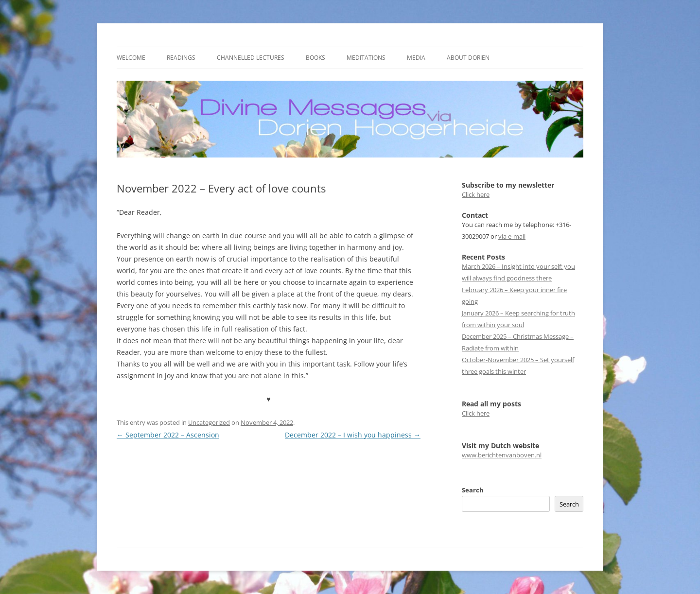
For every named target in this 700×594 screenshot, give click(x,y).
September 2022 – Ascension (168, 435)
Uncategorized (209, 422)
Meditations (366, 58)
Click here (476, 194)
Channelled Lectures (251, 58)
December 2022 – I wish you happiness (353, 435)
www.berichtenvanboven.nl (502, 455)
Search (473, 490)
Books (315, 58)
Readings (181, 58)
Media (416, 58)
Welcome (131, 58)
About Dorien (468, 58)
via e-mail (512, 236)
